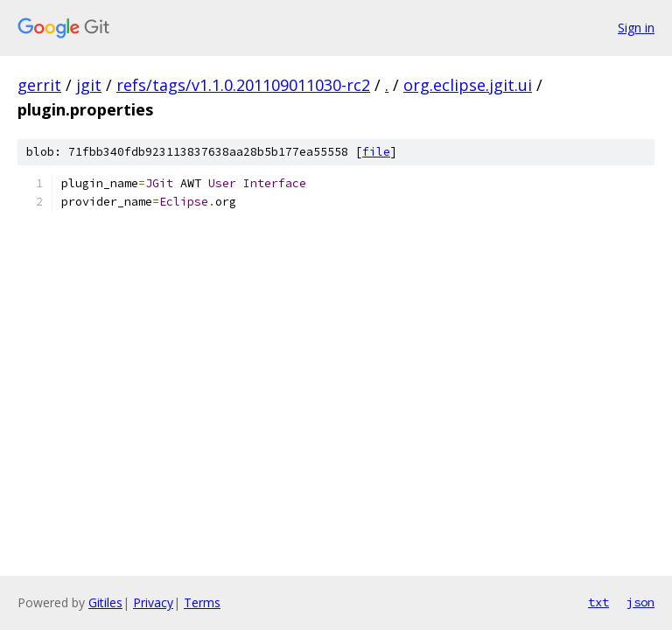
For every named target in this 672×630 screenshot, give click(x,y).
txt (598, 602)
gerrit (39, 85)
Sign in (636, 28)
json (640, 602)
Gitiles (105, 602)
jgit (89, 85)
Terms (202, 602)
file (376, 152)
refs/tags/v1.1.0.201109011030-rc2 (243, 85)
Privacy (153, 602)
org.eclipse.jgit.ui (468, 85)
